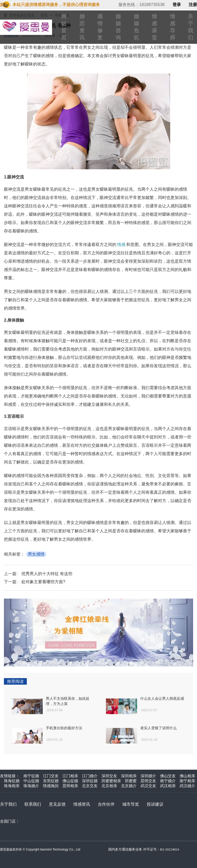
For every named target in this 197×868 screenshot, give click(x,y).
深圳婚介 (148, 776)
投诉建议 (155, 804)
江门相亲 (70, 776)
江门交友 (51, 776)
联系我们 (33, 804)
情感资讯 (82, 804)
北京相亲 (109, 786)
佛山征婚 (70, 781)
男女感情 (36, 554)
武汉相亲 (168, 786)
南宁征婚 (31, 776)
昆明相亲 (70, 786)
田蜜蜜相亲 (111, 781)
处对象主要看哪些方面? (43, 582)
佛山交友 (168, 776)
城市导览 (131, 804)
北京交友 (90, 786)
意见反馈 (57, 804)
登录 (177, 5)
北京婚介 (129, 786)
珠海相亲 (12, 786)
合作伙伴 (106, 804)
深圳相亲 (129, 776)
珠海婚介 (31, 786)
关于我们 (8, 804)
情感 (121, 245)
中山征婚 (31, 781)
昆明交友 (148, 781)
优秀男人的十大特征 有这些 (47, 574)
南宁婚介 (168, 781)
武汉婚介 (187, 786)
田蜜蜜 (131, 781)
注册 (193, 5)
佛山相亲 (187, 776)
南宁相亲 (187, 781)
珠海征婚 (12, 781)
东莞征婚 (51, 781)
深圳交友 (109, 776)
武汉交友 (148, 786)
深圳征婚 (90, 781)
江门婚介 (90, 776)
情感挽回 (51, 786)
